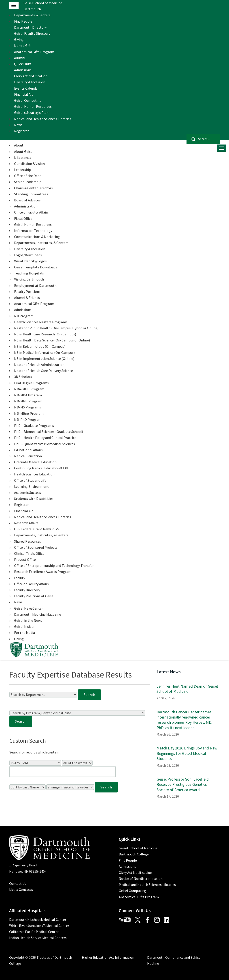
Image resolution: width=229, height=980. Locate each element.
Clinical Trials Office (29, 553)
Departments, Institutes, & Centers (41, 243)
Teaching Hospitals (29, 273)
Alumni (20, 58)
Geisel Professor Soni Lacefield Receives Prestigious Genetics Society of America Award (183, 784)
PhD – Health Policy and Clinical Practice (45, 438)
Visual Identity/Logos (30, 261)
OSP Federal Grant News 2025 (37, 529)
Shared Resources (28, 541)
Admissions (23, 70)
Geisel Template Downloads (36, 267)
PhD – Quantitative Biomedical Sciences (45, 444)
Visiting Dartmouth (29, 279)
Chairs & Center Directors (33, 188)
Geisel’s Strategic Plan (31, 112)
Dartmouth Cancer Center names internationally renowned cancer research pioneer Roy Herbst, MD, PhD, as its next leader (184, 720)
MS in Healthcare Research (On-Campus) (45, 334)
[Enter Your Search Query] (63, 772)
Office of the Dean (28, 176)
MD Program (24, 316)
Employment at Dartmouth (35, 285)
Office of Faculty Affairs (31, 212)
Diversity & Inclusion (30, 82)
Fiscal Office (23, 218)
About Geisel (24, 151)
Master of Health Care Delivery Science (43, 371)
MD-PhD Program (28, 419)
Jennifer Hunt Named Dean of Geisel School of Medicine (187, 689)
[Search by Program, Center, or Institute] (77, 713)
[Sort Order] (70, 787)
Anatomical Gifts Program (34, 52)
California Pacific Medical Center (34, 932)
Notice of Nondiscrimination (141, 879)
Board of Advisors (27, 200)
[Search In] (35, 763)
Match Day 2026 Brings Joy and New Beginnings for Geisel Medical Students (187, 753)
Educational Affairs (28, 450)
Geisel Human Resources (33, 106)
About (19, 145)
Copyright (17, 957)
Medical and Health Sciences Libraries (43, 119)
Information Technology (33, 231)
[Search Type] (77, 763)
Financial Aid (24, 94)
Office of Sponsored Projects (36, 547)
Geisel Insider (24, 626)
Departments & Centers (32, 15)
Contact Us (18, 883)
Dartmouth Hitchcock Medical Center (38, 920)
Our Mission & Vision (29, 164)
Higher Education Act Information (108, 957)
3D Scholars (23, 377)
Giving (19, 39)
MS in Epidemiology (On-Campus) (40, 346)
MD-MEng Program (29, 413)
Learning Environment (31, 486)
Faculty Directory (27, 590)
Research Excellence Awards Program (43, 572)
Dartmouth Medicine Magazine (38, 614)
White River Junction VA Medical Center (39, 926)
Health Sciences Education (34, 474)
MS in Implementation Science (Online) (44, 358)
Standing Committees (31, 194)
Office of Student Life (30, 480)
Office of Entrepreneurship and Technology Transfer (54, 566)
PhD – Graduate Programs (34, 425)
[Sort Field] (28, 787)
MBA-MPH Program (29, 389)
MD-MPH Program (28, 401)
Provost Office (25, 559)
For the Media (24, 632)
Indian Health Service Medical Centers (38, 938)
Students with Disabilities (34, 499)
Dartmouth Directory (30, 27)
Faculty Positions (27, 291)
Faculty (20, 578)
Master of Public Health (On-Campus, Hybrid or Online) (56, 328)
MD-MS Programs (28, 407)
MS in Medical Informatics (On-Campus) (44, 352)
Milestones (23, 158)
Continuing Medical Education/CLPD (42, 468)
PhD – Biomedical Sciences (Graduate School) (49, 432)
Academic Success (28, 492)
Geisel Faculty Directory (32, 33)
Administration (26, 206)
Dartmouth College (134, 854)
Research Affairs (26, 523)
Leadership (22, 170)
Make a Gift (22, 45)
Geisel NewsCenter (29, 608)
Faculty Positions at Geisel (34, 596)
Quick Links (23, 64)
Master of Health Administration (39, 365)
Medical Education (28, 456)
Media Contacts (21, 889)
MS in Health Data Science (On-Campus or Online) (52, 340)
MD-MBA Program (28, 395)
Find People (23, 21)
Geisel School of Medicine (43, 3)
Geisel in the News (28, 620)
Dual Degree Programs (31, 383)
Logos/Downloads (28, 255)
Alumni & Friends (27, 298)
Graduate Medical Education (35, 462)
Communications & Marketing (37, 237)
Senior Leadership (28, 182)
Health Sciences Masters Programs (41, 322)
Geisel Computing (28, 100)
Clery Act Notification (31, 76)
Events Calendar (27, 88)
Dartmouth (32, 9)
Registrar (21, 131)
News (18, 125)
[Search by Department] (43, 695)
